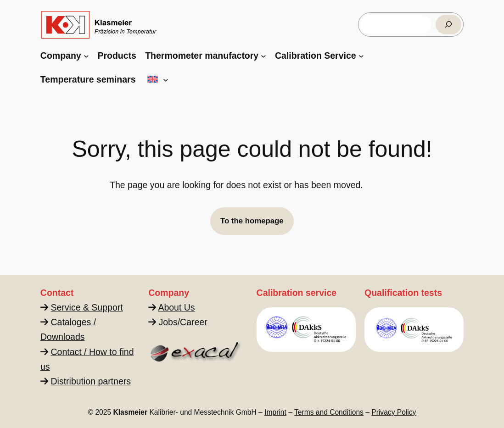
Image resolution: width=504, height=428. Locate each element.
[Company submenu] (86, 56)
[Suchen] (448, 25)
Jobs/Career (183, 322)
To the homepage (252, 221)
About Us (177, 307)
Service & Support (87, 307)
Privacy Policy (394, 412)
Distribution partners (91, 381)
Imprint (275, 412)
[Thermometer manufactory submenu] (263, 56)
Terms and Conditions (329, 412)
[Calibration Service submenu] (361, 56)
